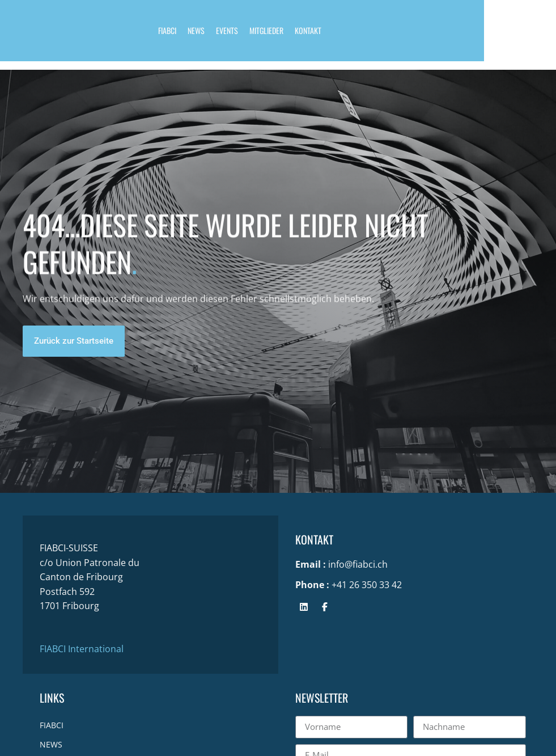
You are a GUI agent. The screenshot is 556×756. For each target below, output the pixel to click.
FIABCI (203, 34)
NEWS (232, 34)
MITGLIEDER (302, 34)
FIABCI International (82, 649)
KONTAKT (344, 34)
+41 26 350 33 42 (367, 585)
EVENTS (263, 34)
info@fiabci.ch (358, 564)
